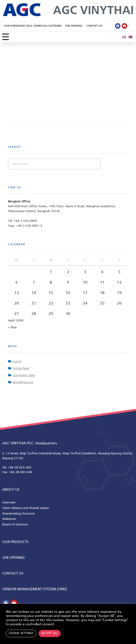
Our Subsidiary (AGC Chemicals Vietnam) (33, 26)
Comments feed (24, 375)
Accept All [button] (50, 633)
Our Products (15, 542)
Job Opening (74, 26)
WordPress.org (23, 382)
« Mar (12, 328)
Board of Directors (15, 525)
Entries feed (21, 369)
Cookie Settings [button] (21, 633)
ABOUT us (11, 490)
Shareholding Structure (19, 514)
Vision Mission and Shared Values (26, 508)
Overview (9, 503)
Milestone (9, 519)
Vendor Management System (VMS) (35, 589)
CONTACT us (13, 574)
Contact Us (94, 26)
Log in (17, 362)
